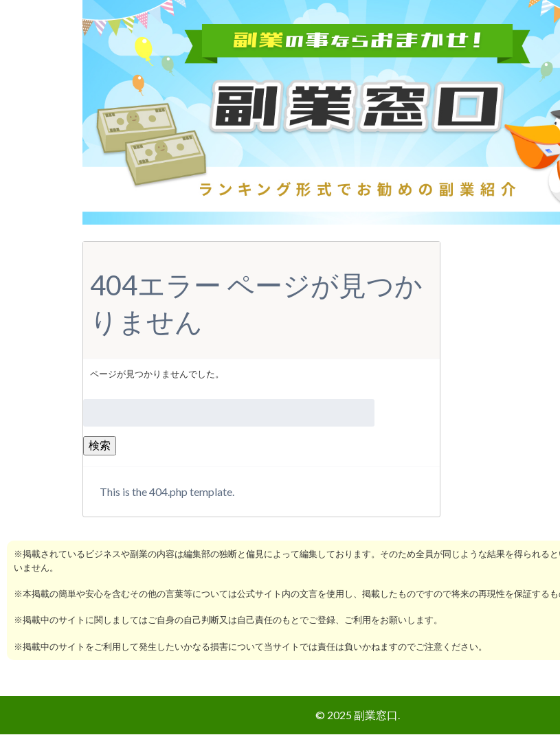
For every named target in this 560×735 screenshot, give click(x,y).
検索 (100, 445)
